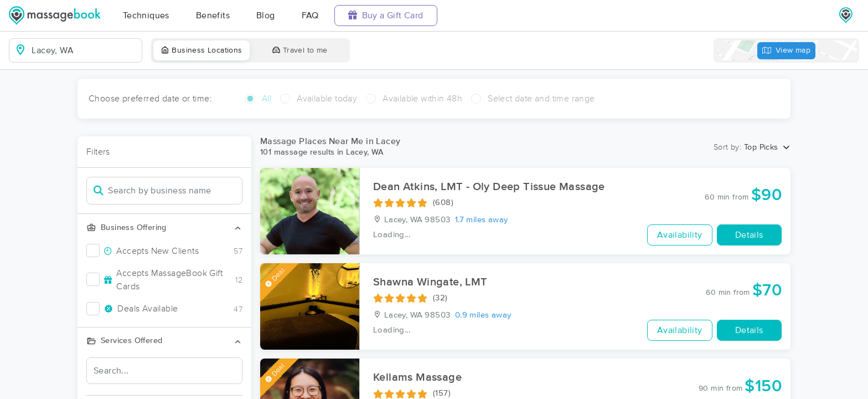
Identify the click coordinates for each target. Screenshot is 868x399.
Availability (680, 235)
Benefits (213, 16)
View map (787, 51)
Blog (266, 16)
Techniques (146, 16)
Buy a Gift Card (386, 15)
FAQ (310, 16)
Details (749, 235)
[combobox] (84, 50)
